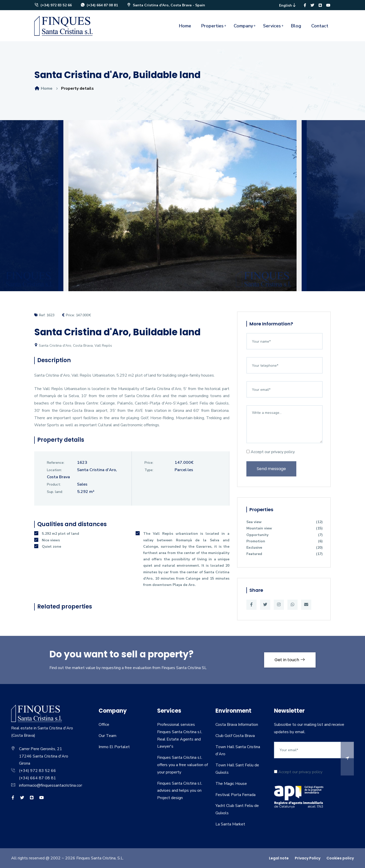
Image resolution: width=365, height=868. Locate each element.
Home (185, 26)
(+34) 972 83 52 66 (53, 5)
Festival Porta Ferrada (235, 795)
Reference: (56, 463)
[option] (182, 209)
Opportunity (285, 535)
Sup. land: (55, 492)
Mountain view (285, 528)
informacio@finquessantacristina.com (51, 785)
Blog (296, 26)
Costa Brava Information (237, 725)
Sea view (285, 522)
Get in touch (290, 660)
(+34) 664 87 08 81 (99, 5)
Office (104, 725)
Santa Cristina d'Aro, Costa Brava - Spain (166, 5)
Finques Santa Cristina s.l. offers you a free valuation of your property (182, 765)
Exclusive (285, 548)
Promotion (285, 541)
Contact (320, 26)
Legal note (279, 858)
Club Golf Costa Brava (235, 736)
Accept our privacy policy (271, 452)
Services (272, 26)
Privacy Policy (308, 858)
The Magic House (231, 784)
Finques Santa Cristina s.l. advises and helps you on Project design (180, 791)
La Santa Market (230, 824)
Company (243, 26)
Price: (149, 463)
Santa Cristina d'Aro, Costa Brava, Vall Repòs (73, 346)
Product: (54, 484)
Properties (212, 26)
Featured (285, 554)
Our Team (107, 736)
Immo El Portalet (114, 747)
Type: (149, 470)
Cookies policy (340, 858)
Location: (54, 470)
